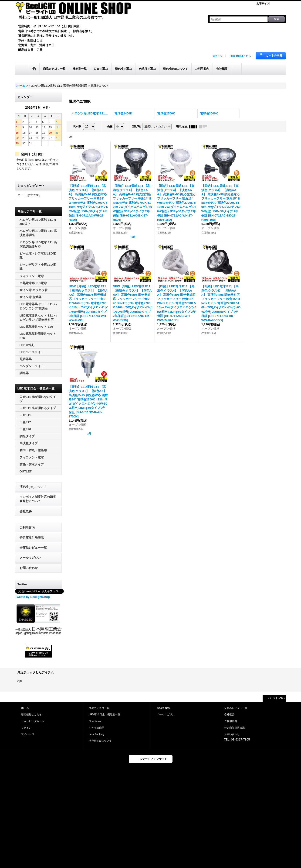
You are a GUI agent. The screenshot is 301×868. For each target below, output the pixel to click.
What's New (164, 708)
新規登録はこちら (241, 56)
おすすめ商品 (97, 728)
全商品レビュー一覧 (33, 548)
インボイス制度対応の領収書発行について (38, 499)
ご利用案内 (27, 528)
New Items (95, 721)
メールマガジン (30, 558)
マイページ (28, 734)
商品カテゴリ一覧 (99, 708)
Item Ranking (96, 734)
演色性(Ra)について (33, 487)
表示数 (78, 127)
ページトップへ (277, 698)
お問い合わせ (29, 568)
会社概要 (26, 511)
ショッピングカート (33, 721)
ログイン (217, 56)
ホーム (25, 708)
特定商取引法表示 (32, 538)
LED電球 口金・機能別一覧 (105, 714)
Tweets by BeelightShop (32, 597)
